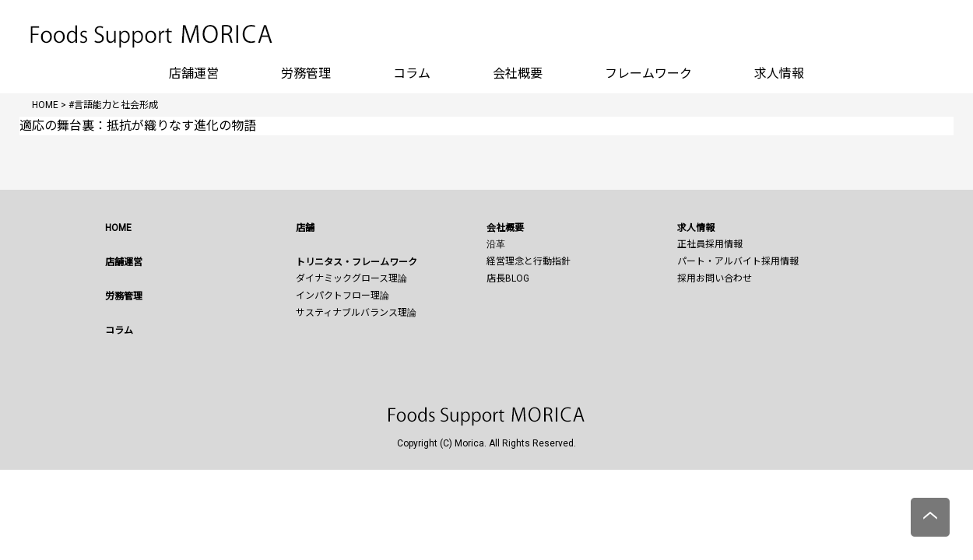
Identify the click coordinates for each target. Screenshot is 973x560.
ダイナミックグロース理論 (351, 278)
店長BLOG (508, 278)
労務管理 (306, 73)
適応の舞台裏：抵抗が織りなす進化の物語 (138, 126)
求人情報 (779, 73)
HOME (118, 228)
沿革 (496, 244)
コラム (412, 73)
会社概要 (518, 73)
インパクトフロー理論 (342, 296)
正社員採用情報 (710, 244)
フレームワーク (648, 73)
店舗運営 (194, 73)
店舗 (305, 228)
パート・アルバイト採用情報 (738, 261)
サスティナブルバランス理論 (356, 313)
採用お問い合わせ (715, 278)
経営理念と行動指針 (529, 261)
